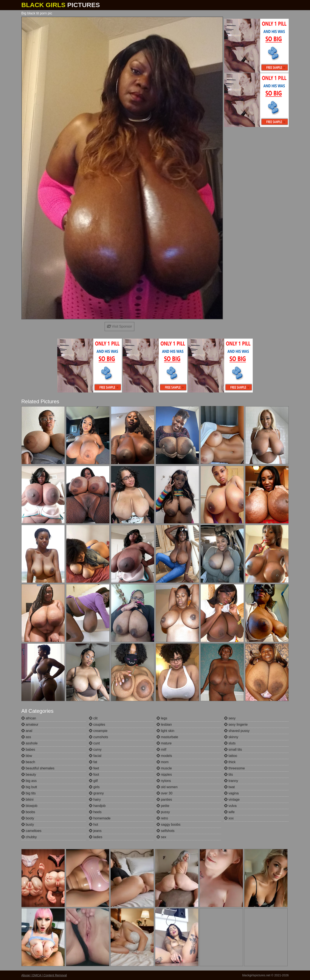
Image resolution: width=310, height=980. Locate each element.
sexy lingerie (236, 724)
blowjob (29, 806)
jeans (95, 831)
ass (26, 737)
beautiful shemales (38, 768)
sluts (230, 743)
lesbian (164, 724)
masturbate (167, 737)
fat (93, 762)
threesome (234, 768)
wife (229, 812)
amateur (30, 724)
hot (94, 824)
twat (229, 787)
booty (28, 818)
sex (161, 837)
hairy (95, 799)
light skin (165, 731)
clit (93, 718)
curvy (95, 749)
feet (94, 768)
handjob (97, 806)
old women (167, 787)
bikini (27, 799)
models (164, 756)
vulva (230, 806)
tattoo (231, 756)
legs (162, 718)
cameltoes (31, 831)
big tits (29, 793)
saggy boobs (168, 824)
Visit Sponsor (119, 326)
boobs (28, 812)
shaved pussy (237, 731)
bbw (27, 756)
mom (163, 762)
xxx (229, 818)
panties (164, 799)
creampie (98, 731)
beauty (29, 774)
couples (97, 724)
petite (163, 806)
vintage (232, 799)
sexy (230, 718)
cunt (94, 743)
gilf (93, 781)
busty (28, 824)
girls (94, 787)
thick (230, 762)
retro (162, 818)
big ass (29, 781)
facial (95, 756)
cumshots (98, 737)
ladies (96, 837)
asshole (29, 743)
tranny (231, 781)
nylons (164, 781)
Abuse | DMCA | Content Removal (44, 975)
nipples (164, 774)
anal (27, 731)
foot (94, 774)
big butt (29, 787)
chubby (29, 837)
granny (96, 793)
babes (28, 749)
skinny (231, 737)
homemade (100, 818)
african (29, 718)
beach (28, 762)
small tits (233, 749)
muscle (164, 768)
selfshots (166, 831)
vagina (231, 793)
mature (164, 743)
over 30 (164, 793)
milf (161, 749)
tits (229, 774)
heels (95, 812)
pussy (163, 812)
